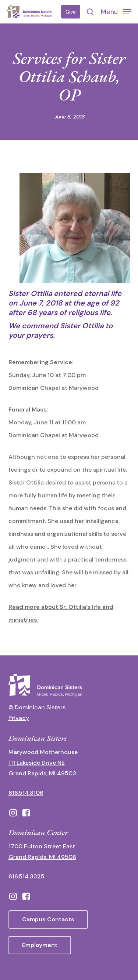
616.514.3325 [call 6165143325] (26, 876)
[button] (116, 11)
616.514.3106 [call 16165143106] (26, 793)
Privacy (19, 718)
